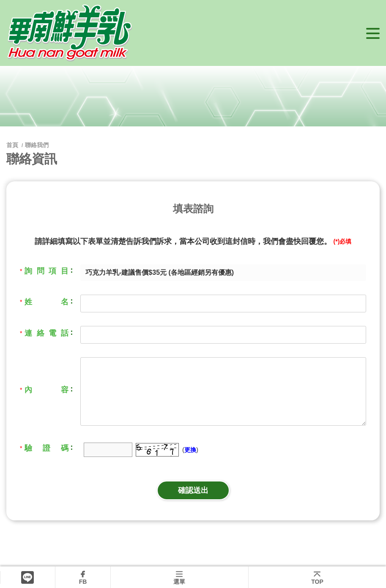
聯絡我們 (37, 145)
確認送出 (193, 490)
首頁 (13, 145)
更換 (190, 450)
